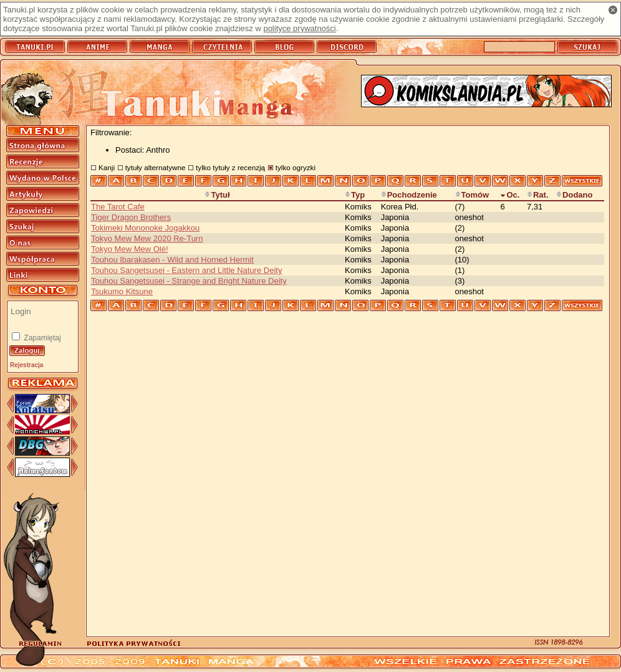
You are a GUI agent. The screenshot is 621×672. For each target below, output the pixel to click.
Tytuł (217, 195)
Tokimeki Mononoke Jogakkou (145, 228)
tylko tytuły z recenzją (230, 167)
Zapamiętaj (41, 338)
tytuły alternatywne (156, 167)
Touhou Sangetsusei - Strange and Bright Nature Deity (189, 281)
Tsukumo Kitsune (122, 291)
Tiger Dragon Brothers (131, 217)
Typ (355, 195)
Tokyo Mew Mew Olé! (130, 249)
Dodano (574, 195)
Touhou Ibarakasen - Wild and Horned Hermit (172, 260)
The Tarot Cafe (118, 207)
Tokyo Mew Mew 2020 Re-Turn (147, 238)
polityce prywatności (299, 28)
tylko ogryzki (296, 167)
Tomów (472, 195)
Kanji (107, 167)
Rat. (538, 195)
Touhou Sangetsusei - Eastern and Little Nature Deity (186, 270)
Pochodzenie (409, 195)
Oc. (510, 195)
